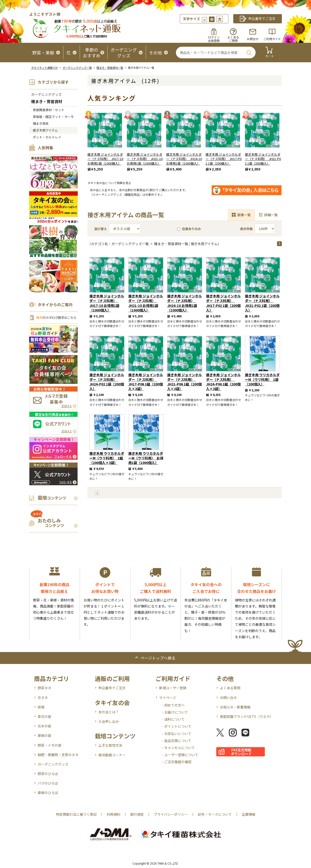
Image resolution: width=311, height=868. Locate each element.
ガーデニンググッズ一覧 (77, 68)
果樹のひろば (48, 793)
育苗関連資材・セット (49, 110)
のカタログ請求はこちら (56, 318)
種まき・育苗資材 (47, 102)
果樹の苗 (44, 735)
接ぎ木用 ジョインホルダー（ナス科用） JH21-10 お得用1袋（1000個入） (145, 159)
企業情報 (249, 814)
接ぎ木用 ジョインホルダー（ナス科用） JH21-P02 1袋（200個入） (263, 159)
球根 (41, 707)
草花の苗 (44, 716)
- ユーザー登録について (180, 755)
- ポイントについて (177, 726)
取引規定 (137, 814)
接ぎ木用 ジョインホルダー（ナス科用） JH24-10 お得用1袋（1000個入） (184, 159)
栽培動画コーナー (112, 755)
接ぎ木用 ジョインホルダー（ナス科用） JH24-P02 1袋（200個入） (107, 382)
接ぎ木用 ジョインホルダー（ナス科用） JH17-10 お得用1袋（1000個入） (105, 159)
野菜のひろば (48, 774)
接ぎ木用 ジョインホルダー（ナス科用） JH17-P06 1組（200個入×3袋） (146, 382)
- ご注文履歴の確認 (177, 762)
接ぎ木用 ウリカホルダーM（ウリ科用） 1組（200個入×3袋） (107, 458)
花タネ (43, 698)
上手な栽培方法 (110, 745)
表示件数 (246, 229)
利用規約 (113, 814)
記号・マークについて (215, 814)
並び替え (101, 229)
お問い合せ (228, 698)
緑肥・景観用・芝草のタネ (58, 755)
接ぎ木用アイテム (45, 130)
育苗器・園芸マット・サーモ (53, 117)
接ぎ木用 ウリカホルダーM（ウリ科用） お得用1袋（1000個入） (146, 458)
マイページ (168, 698)
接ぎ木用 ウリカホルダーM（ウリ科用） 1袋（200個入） (262, 379)
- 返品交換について (177, 741)
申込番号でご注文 (112, 688)
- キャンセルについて (178, 748)
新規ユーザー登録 (173, 688)
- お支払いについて (177, 734)
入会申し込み (109, 721)
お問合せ (253, 39)
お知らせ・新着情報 (235, 707)
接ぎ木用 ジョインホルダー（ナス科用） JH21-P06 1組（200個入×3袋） (185, 382)
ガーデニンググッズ (46, 94)
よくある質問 (230, 688)
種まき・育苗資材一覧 (110, 68)
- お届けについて (175, 712)
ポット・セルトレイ (47, 137)
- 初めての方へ (173, 705)
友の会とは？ (109, 712)
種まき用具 (41, 123)
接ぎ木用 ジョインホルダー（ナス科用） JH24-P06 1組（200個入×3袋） (223, 382)
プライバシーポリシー (171, 814)
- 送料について (173, 719)
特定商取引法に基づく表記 (76, 814)
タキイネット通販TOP (44, 68)
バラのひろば (48, 783)
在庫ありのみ (189, 229)
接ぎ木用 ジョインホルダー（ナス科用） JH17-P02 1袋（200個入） (224, 159)
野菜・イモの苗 (50, 745)
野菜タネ (44, 688)
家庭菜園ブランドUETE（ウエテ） (247, 716)
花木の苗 (44, 726)
